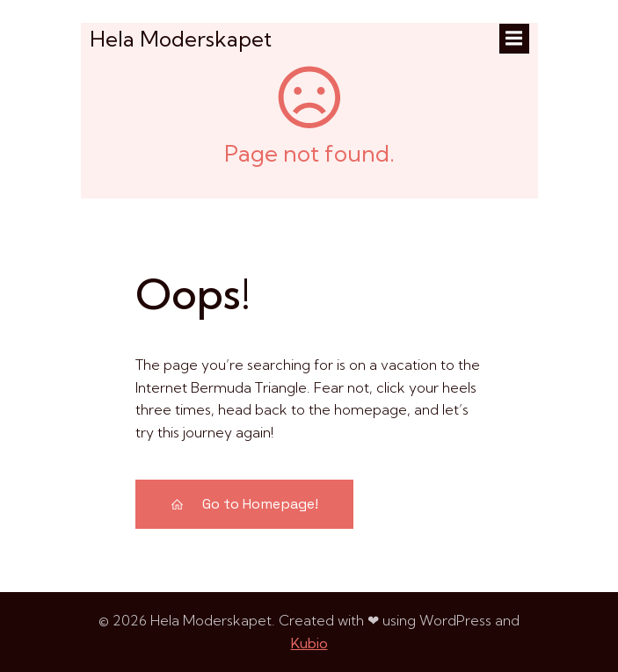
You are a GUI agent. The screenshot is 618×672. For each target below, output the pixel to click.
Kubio (309, 643)
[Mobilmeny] (514, 39)
